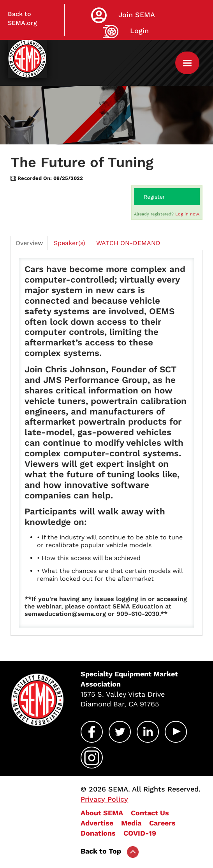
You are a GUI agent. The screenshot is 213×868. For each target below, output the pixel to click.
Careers (162, 823)
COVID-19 (140, 833)
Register (154, 197)
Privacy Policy (104, 799)
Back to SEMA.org (22, 18)
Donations (98, 833)
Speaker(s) (70, 243)
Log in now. (187, 214)
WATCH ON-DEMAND (128, 243)
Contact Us (150, 813)
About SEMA (102, 813)
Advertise (97, 823)
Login (139, 31)
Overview (29, 243)
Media (131, 823)
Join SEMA (137, 15)
